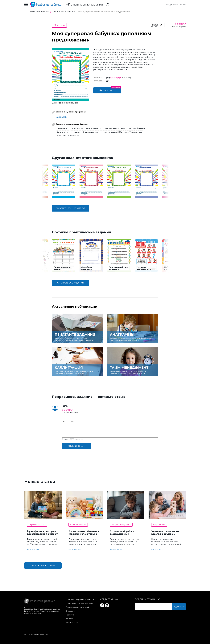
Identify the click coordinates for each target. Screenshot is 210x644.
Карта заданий (72, 623)
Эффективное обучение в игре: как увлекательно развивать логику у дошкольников (84, 535)
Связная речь (63, 132)
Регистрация (179, 5)
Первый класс (63, 128)
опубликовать (76, 446)
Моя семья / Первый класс (131, 132)
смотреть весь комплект (71, 208)
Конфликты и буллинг (121, 525)
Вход (168, 5)
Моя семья (59, 25)
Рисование (126, 128)
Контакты (70, 619)
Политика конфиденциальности (80, 599)
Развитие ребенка (78, 525)
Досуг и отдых (159, 525)
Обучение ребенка (37, 525)
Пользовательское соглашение (79, 603)
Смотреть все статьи (43, 566)
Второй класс (77, 128)
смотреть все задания (70, 283)
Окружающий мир (90, 132)
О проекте (70, 611)
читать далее (33, 549)
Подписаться (179, 607)
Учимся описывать (109, 132)
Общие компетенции (110, 128)
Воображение (139, 128)
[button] (48, 181)
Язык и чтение (92, 128)
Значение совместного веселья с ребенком (165, 533)
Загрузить (107, 90)
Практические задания (85, 4)
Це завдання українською (65, 103)
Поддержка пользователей (78, 607)
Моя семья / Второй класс (68, 136)
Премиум (70, 615)
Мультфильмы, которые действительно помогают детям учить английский (42, 534)
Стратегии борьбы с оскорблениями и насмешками (122, 534)
